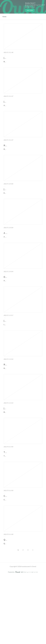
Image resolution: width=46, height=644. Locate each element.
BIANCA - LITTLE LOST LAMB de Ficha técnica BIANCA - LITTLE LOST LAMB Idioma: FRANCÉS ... (23, 66)
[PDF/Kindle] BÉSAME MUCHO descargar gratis (22, 453)
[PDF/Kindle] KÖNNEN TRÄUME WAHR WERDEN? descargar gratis (21, 206)
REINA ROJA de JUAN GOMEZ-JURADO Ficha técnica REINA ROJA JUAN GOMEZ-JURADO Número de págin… (23, 163)
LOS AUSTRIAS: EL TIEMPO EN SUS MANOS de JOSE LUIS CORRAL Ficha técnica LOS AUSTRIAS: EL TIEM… (23, 360)
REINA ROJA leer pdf (13, 158)
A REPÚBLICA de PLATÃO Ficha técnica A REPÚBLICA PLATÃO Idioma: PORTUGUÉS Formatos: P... (22, 260)
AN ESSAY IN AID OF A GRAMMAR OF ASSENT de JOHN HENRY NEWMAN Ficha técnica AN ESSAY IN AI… (23, 117)
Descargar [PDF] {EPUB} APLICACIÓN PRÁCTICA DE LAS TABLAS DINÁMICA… (22, 303)
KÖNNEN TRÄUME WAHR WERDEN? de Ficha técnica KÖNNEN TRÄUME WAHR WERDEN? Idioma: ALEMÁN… (23, 213)
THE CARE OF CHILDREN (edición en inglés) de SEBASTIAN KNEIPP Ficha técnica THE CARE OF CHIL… (23, 510)
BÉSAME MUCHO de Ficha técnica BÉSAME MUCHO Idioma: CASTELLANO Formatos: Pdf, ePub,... (22, 460)
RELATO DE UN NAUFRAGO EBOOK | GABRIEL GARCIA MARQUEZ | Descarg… (23, 403)
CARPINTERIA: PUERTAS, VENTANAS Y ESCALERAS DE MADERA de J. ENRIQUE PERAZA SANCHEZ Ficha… (23, 560)
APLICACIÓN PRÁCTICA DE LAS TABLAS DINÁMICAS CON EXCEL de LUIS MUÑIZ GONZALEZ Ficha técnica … (23, 310)
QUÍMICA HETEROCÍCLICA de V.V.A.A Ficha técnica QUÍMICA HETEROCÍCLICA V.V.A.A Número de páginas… (23, 610)
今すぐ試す (30, 10)
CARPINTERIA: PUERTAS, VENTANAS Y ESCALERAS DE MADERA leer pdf (22, 553)
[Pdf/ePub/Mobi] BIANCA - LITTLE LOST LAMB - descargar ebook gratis (21, 60)
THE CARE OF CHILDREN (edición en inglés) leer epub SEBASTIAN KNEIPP (21, 503)
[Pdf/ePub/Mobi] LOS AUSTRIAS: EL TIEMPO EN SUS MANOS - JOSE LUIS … (22, 353)
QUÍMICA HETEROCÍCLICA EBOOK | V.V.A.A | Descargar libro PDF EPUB (20, 603)
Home (4, 17)
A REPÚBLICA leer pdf (14, 254)
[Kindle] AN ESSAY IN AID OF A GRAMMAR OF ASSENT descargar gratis (23, 110)
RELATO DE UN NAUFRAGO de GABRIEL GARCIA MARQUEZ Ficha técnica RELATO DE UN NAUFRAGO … (23, 410)
